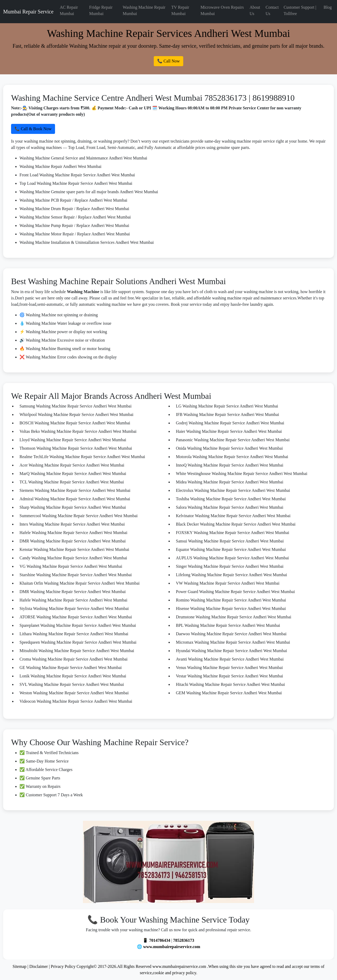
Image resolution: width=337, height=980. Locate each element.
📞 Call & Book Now (33, 129)
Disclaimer (38, 966)
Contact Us (272, 10)
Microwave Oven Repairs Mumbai (222, 10)
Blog (328, 7)
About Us (255, 10)
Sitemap (19, 966)
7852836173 (184, 940)
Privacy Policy (63, 966)
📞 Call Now (168, 61)
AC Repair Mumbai (69, 10)
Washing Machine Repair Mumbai (144, 10)
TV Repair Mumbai (180, 10)
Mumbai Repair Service (28, 12)
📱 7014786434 (156, 940)
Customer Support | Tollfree (300, 10)
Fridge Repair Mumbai (101, 10)
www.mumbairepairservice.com (172, 947)
